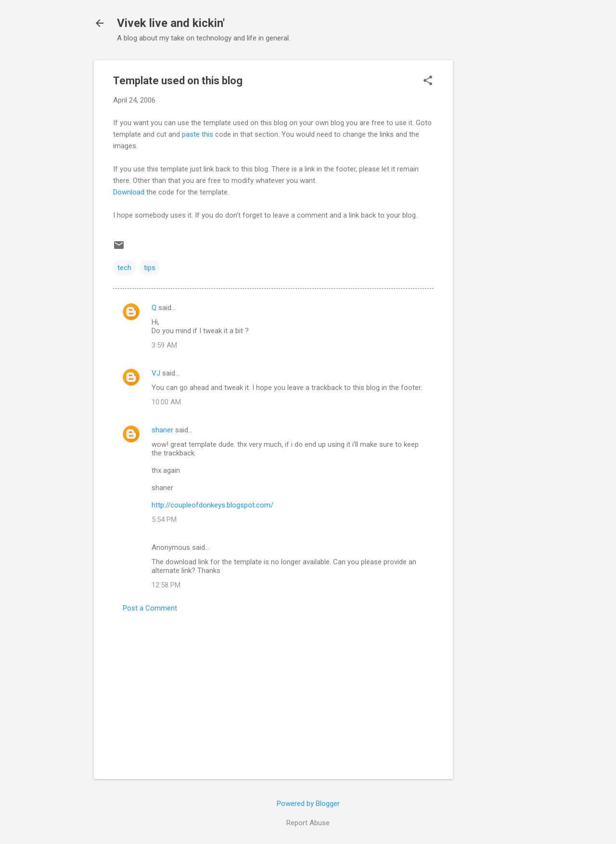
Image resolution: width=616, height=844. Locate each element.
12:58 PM (166, 585)
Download (129, 192)
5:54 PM (164, 519)
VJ (156, 373)
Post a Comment (150, 608)
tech (124, 268)
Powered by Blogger (308, 804)
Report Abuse (308, 823)
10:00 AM (166, 402)
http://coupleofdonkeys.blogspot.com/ (212, 505)
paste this (198, 134)
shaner (162, 430)
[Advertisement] (491, 205)
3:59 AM (164, 345)
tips (150, 268)
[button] (428, 81)
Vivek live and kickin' (171, 23)
